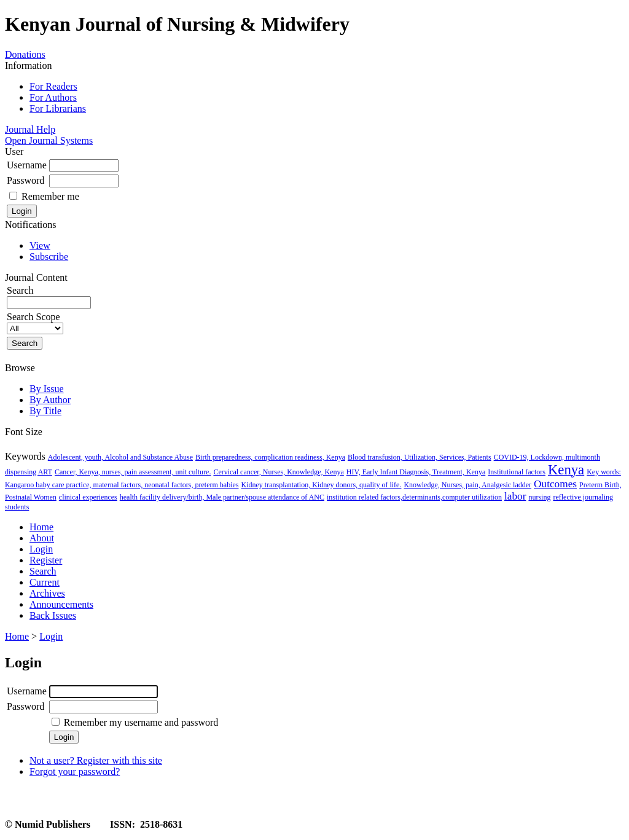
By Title (45, 411)
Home (41, 527)
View (40, 245)
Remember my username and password (141, 722)
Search (43, 571)
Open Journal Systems (49, 140)
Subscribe (49, 257)
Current (45, 582)
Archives (47, 593)
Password (25, 180)
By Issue (47, 389)
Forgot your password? (75, 771)
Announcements (61, 604)
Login (41, 549)
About (42, 538)
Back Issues (53, 615)
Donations (25, 54)
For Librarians (58, 108)
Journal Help (30, 129)
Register (46, 560)
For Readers (53, 86)
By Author (50, 400)
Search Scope (35, 322)
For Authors (53, 97)
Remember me (50, 196)
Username (27, 165)
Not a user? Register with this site (96, 760)
